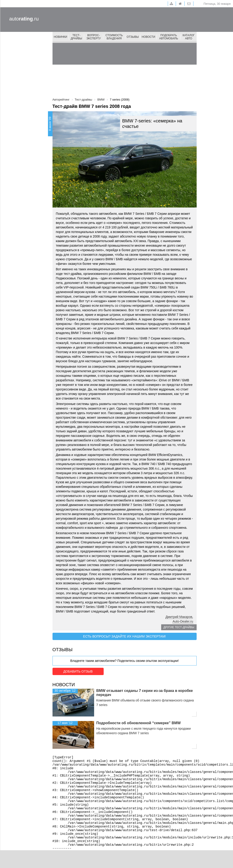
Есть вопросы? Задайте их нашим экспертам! (125, 636)
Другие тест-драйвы (179, 627)
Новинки (61, 37)
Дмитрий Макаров (179, 617)
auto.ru (24, 19)
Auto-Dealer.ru (183, 621)
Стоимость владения (114, 37)
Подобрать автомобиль (169, 37)
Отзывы (133, 37)
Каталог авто (189, 37)
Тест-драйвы (76, 37)
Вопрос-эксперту (94, 37)
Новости (148, 37)
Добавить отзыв (78, 671)
